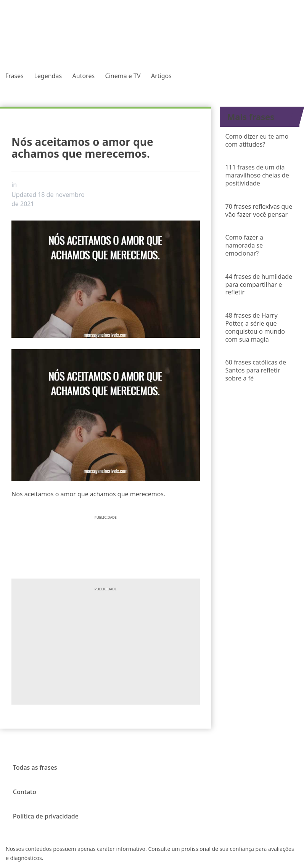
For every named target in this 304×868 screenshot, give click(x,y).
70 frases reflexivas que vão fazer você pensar (259, 210)
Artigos (161, 76)
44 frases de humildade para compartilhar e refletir (259, 285)
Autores (84, 76)
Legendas (48, 76)
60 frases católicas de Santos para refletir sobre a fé (256, 370)
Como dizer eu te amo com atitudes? (257, 140)
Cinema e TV (123, 76)
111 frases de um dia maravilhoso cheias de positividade (257, 175)
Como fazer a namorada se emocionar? (244, 245)
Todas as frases (35, 767)
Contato (25, 792)
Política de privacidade (46, 816)
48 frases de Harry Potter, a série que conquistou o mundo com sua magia (255, 327)
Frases (14, 76)
